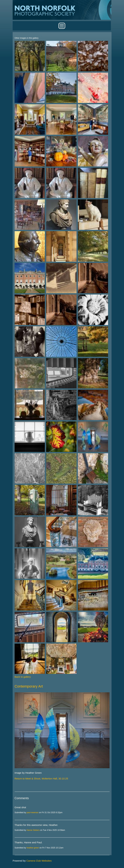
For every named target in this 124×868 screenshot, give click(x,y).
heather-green (33, 848)
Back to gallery (23, 677)
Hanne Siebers (33, 830)
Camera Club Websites (39, 861)
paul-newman (33, 813)
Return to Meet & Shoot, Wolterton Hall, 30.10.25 (41, 779)
